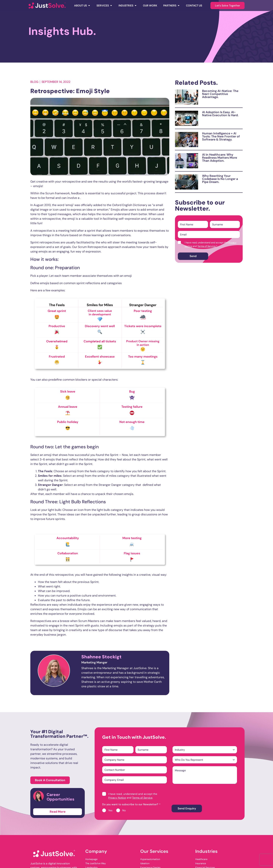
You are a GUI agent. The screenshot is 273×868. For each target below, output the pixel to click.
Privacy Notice (117, 798)
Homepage (91, 859)
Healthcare (201, 859)
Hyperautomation (150, 859)
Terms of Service (206, 246)
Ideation (145, 863)
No (124, 810)
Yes (110, 810)
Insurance (201, 863)
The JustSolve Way (96, 863)
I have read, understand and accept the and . (211, 244)
